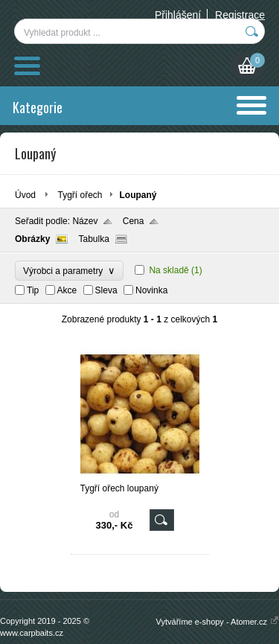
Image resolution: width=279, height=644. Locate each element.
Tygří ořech (80, 195)
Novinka (151, 290)
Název (85, 221)
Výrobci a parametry (69, 271)
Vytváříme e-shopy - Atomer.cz (218, 622)
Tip (33, 290)
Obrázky (32, 239)
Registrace (240, 15)
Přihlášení (178, 15)
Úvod (25, 195)
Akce (67, 290)
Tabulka (93, 239)
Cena (134, 221)
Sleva (106, 290)
